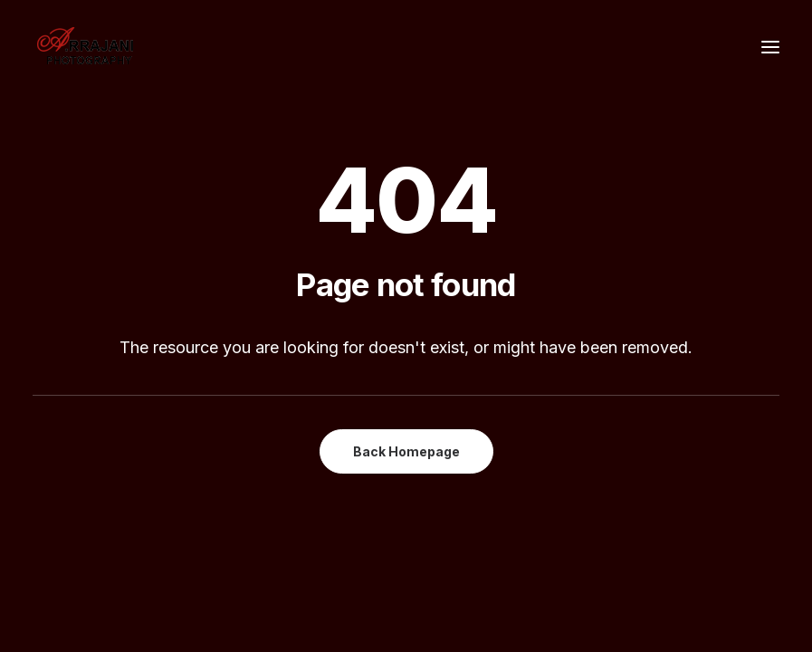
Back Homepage (406, 451)
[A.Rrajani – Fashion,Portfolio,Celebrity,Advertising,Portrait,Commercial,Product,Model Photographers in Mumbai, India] (85, 47)
